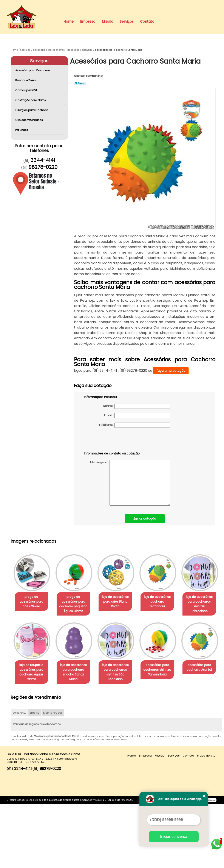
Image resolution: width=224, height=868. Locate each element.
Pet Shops (22, 130)
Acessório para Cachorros (33, 70)
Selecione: (19, 777)
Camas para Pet (26, 90)
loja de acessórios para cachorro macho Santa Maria (120, 670)
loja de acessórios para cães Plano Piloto (120, 602)
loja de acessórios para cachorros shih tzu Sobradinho (32, 670)
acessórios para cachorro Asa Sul (76, 736)
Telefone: (134, 425)
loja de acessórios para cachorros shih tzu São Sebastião (163, 670)
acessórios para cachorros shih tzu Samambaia (32, 738)
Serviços (127, 21)
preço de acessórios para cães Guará (32, 599)
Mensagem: (130, 483)
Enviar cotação (145, 519)
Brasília (35, 777)
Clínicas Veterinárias (29, 120)
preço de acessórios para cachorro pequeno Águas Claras (76, 604)
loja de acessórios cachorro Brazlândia (163, 599)
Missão (107, 21)
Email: (137, 416)
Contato (147, 21)
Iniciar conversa (174, 837)
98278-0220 (43, 167)
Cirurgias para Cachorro (32, 110)
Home (69, 21)
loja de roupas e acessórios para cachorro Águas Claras (76, 672)
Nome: (137, 406)
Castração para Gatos (31, 100)
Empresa (88, 21)
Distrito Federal (53, 777)
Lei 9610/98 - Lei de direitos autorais (106, 804)
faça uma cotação (171, 371)
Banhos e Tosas (26, 80)
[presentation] (111, 440)
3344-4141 (43, 160)
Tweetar (80, 83)
